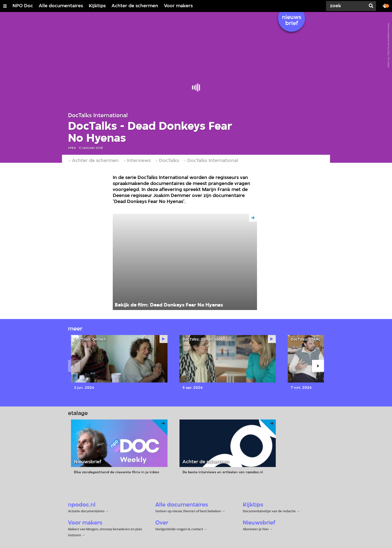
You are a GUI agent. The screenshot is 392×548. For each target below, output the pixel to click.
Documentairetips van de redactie (269, 511)
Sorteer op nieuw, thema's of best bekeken (188, 511)
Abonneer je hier (256, 529)
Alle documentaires (61, 6)
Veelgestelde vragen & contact (179, 529)
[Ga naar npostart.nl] (386, 5)
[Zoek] (347, 6)
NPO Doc (23, 6)
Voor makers (178, 6)
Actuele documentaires (86, 511)
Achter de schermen (135, 6)
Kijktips (97, 6)
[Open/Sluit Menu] (5, 6)
